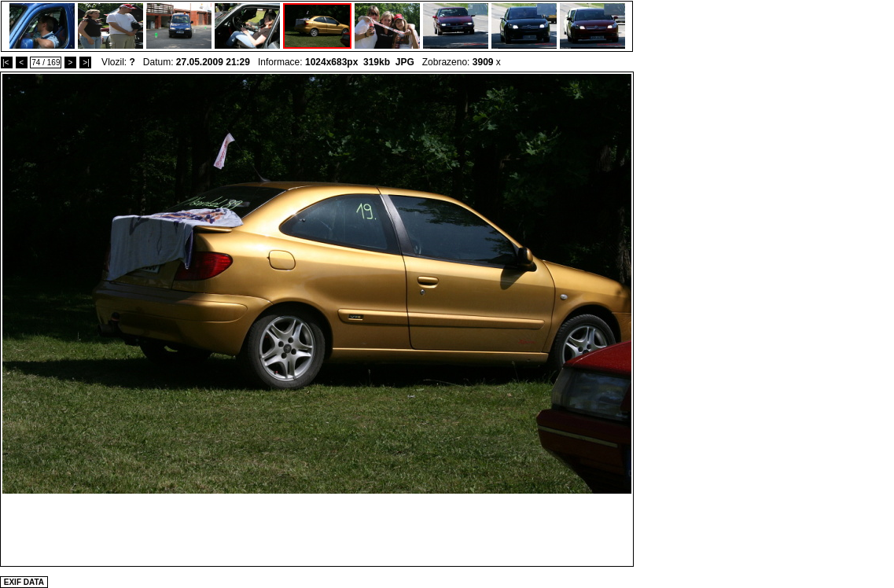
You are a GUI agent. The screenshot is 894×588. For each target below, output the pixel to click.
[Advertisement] (317, 529)
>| (85, 62)
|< (7, 62)
